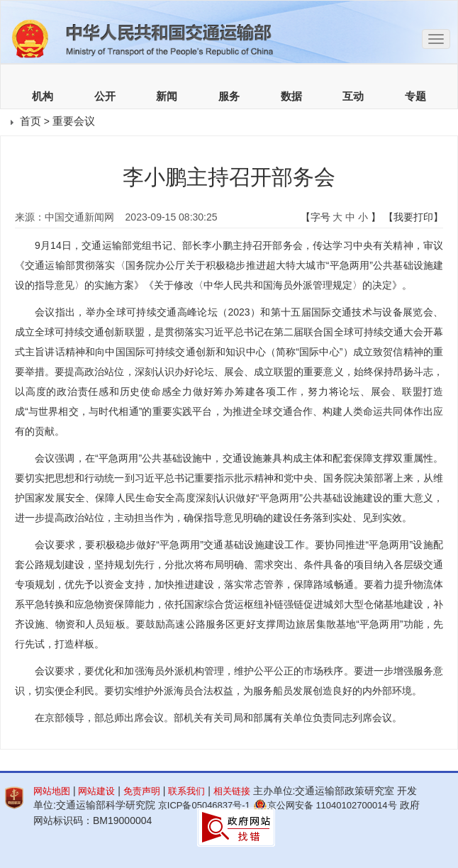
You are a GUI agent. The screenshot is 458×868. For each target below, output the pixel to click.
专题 (415, 96)
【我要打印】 (413, 217)
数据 (291, 96)
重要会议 (74, 121)
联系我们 (186, 791)
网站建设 (96, 791)
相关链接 (232, 791)
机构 (43, 96)
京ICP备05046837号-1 (204, 805)
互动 (353, 96)
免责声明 (142, 791)
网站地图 (52, 791)
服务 (229, 96)
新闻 (167, 96)
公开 (105, 96)
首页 (30, 121)
